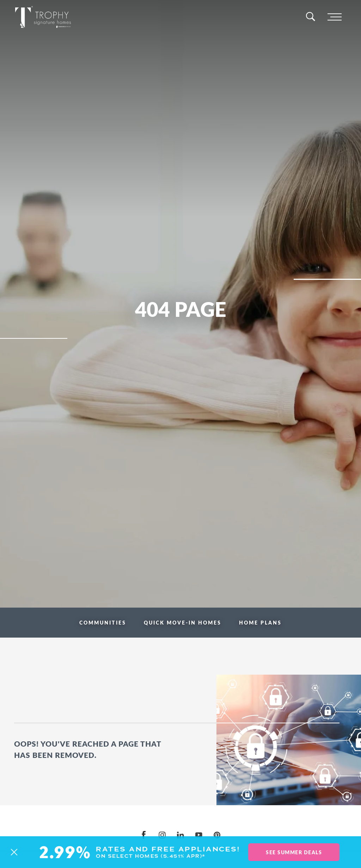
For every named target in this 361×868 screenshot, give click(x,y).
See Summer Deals (294, 852)
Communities (103, 622)
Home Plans (260, 622)
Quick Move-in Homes (183, 622)
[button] (14, 852)
